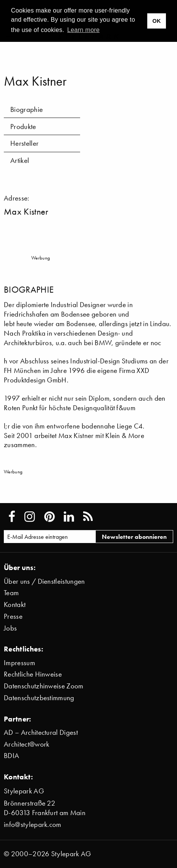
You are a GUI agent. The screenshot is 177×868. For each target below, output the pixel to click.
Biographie (27, 109)
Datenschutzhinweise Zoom (44, 686)
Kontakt (15, 604)
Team (11, 593)
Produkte (23, 127)
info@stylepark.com (33, 824)
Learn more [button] (83, 30)
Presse (13, 616)
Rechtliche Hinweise (33, 674)
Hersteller (24, 143)
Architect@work (27, 744)
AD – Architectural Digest (41, 732)
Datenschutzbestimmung (39, 698)
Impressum (19, 663)
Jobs (10, 628)
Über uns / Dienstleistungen (44, 581)
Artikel (20, 160)
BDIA (11, 756)
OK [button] (156, 21)
